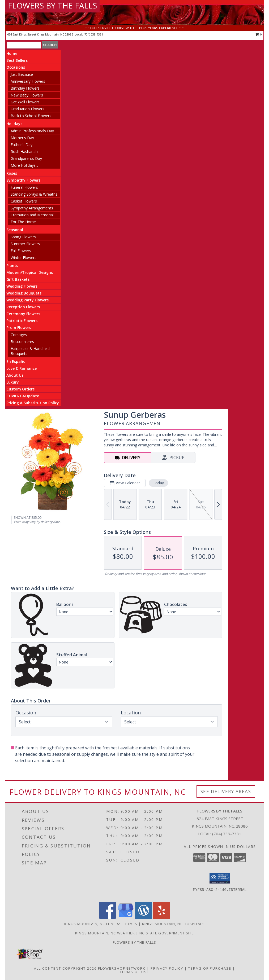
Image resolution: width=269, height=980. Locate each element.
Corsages (19, 335)
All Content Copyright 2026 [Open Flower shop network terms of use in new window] (65, 968)
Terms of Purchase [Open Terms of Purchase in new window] (210, 968)
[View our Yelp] (162, 917)
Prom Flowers (19, 328)
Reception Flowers (23, 307)
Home (12, 53)
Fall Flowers (21, 251)
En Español (16, 361)
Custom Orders (20, 389)
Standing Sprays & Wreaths (34, 194)
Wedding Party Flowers (27, 300)
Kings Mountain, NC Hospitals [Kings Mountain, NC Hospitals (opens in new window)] (173, 924)
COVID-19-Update (23, 396)
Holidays (14, 124)
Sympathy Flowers (23, 180)
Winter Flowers (24, 258)
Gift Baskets (18, 279)
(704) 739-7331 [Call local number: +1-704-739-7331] (93, 34)
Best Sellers (17, 60)
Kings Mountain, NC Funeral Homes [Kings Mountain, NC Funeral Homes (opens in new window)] (101, 924)
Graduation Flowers (27, 109)
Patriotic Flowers (22, 321)
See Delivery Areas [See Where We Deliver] (226, 791)
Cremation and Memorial (32, 215)
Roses (12, 173)
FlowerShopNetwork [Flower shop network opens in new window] (122, 968)
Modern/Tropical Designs (30, 272)
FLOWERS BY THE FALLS (52, 5)
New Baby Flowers (27, 95)
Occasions (16, 67)
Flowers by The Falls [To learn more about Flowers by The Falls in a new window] (135, 942)
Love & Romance (22, 368)
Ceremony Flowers (23, 314)
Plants (12, 265)
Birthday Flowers (25, 88)
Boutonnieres (22, 342)
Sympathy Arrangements (32, 208)
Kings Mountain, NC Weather (105, 933)
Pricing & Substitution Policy (33, 403)
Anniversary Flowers (28, 81)
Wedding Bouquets (24, 293)
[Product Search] (24, 45)
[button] (220, 878)
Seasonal (15, 230)
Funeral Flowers (24, 187)
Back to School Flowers (31, 116)
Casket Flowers (24, 201)
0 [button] (259, 34)
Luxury (13, 382)
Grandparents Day (26, 158)
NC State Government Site (167, 933)
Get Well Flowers (25, 102)
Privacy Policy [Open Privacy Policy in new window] (167, 968)
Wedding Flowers (22, 286)
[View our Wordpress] (144, 917)
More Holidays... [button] (24, 165)
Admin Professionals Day (32, 131)
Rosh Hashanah (24, 151)
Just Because (22, 74)
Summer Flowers (25, 244)
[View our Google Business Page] (126, 917)
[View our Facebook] (108, 917)
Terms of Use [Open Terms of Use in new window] (134, 972)
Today (158, 483)
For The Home (23, 222)
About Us (15, 375)
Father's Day (22, 145)
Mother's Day (22, 138)
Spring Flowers (23, 237)
